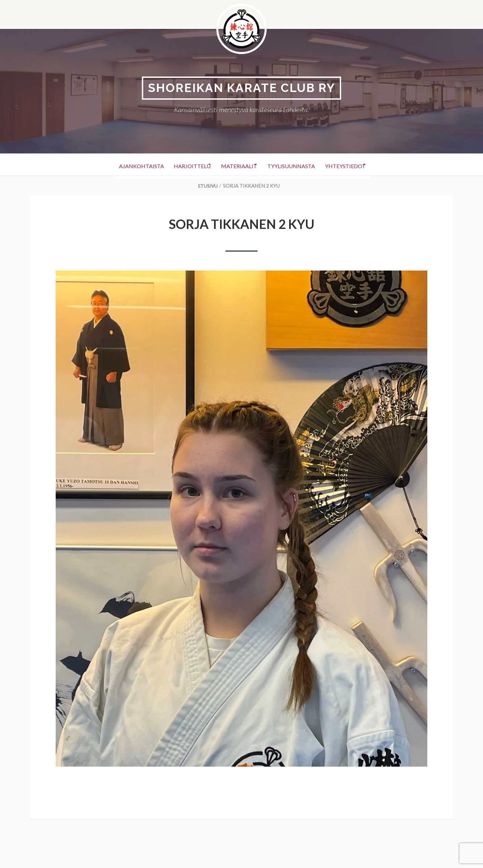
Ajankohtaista (126, 165)
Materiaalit (238, 165)
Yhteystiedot (359, 165)
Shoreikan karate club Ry (242, 88)
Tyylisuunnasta (298, 165)
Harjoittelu (184, 165)
